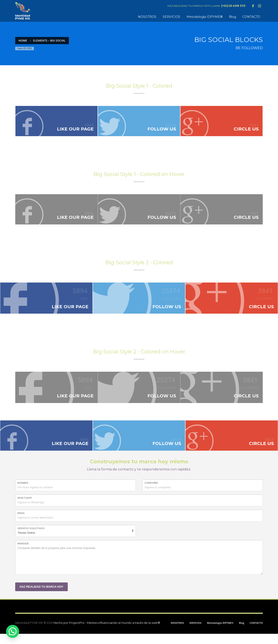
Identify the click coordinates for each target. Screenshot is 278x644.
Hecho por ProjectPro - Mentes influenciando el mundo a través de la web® (107, 633)
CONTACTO (256, 633)
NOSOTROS (177, 633)
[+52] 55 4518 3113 (233, 6)
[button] (13, 631)
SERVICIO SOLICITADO (31, 538)
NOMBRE (23, 493)
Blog (242, 633)
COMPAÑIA (151, 493)
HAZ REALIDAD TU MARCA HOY (41, 597)
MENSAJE (23, 554)
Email (21, 523)
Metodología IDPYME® (220, 633)
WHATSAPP (25, 508)
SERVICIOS (195, 633)
